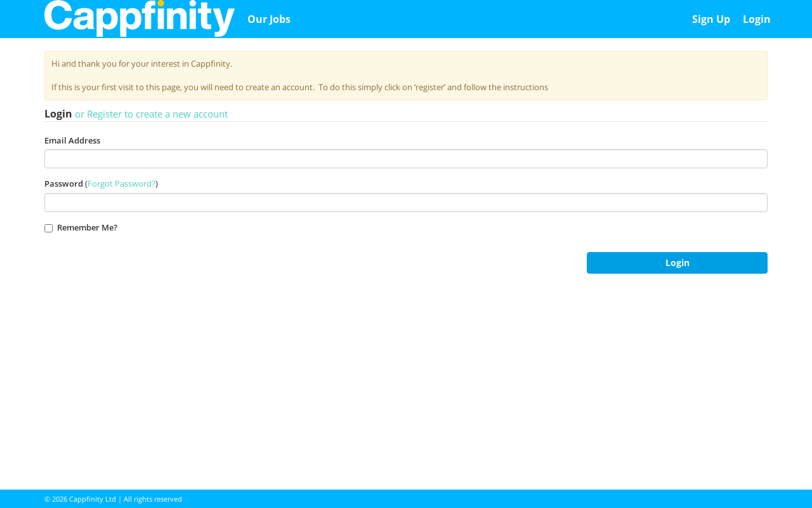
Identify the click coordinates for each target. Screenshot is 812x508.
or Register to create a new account (151, 114)
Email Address (72, 140)
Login (757, 19)
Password (64, 184)
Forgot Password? (121, 184)
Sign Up (711, 19)
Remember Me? (81, 227)
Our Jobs (269, 19)
